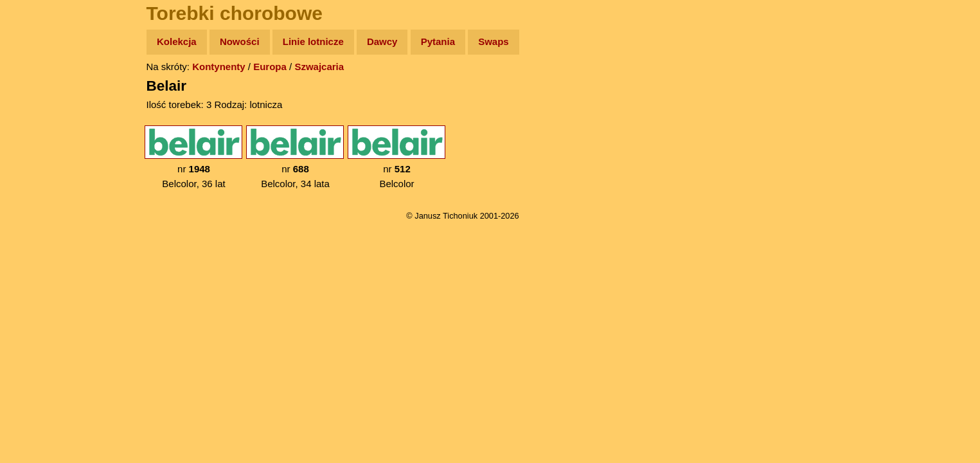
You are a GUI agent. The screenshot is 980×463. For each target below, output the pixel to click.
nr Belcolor (396, 157)
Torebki (39, 265)
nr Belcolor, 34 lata (295, 157)
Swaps (494, 41)
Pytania (438, 41)
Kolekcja (177, 41)
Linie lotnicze (313, 41)
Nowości (240, 41)
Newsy (37, 141)
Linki (33, 240)
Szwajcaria (319, 67)
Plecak (37, 216)
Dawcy (382, 41)
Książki (38, 166)
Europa (270, 67)
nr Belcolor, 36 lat (193, 157)
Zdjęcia (38, 117)
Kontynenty (219, 67)
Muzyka (39, 191)
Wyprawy (43, 92)
